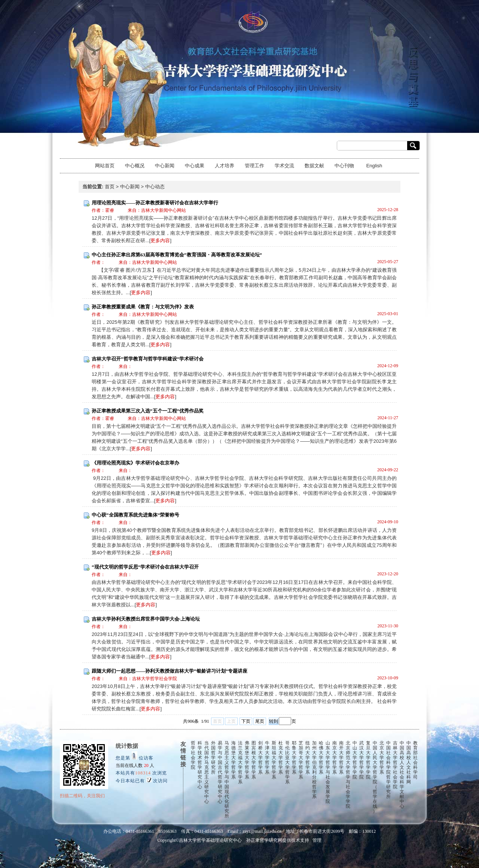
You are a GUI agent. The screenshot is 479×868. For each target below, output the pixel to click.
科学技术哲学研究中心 (200, 765)
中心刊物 (344, 166)
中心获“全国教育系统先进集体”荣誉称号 (135, 515)
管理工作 (254, 166)
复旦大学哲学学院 (368, 760)
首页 (110, 187)
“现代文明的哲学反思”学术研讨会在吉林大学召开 (145, 567)
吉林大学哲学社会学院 (395, 765)
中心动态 (155, 187)
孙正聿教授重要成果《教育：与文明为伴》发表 (143, 307)
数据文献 (314, 166)
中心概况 (135, 166)
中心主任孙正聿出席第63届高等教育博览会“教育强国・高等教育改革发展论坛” (177, 255)
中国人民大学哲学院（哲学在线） (375, 777)
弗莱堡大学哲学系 (247, 760)
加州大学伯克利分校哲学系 (314, 770)
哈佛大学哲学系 (321, 758)
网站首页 (105, 166)
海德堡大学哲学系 (234, 760)
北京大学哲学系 (382, 758)
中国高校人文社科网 (409, 762)
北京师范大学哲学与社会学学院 (348, 775)
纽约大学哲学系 (308, 758)
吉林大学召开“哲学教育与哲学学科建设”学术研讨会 (148, 359)
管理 (317, 840)
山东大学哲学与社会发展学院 (328, 772)
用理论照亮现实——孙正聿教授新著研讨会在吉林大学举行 (155, 203)
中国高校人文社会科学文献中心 (402, 775)
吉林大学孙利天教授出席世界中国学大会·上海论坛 (146, 619)
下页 (246, 721)
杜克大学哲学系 (281, 758)
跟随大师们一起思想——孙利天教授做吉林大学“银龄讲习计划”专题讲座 (170, 671)
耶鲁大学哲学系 (294, 758)
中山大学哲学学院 (355, 760)
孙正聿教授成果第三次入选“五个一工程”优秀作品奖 (148, 411)
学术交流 (284, 166)
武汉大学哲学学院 (361, 760)
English (374, 166)
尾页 (260, 721)
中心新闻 (165, 166)
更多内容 (160, 240)
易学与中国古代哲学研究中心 (220, 772)
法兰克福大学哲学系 (240, 762)
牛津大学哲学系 (267, 758)
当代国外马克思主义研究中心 (207, 772)
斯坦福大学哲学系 (274, 760)
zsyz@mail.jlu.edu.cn (262, 831)
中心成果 (195, 166)
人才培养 (225, 166)
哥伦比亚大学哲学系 (287, 762)
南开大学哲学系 (341, 758)
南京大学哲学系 (335, 758)
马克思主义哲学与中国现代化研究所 (227, 779)
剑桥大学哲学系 (260, 758)
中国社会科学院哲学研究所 (388, 770)
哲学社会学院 (193, 755)
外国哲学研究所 (213, 758)
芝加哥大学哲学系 (301, 760)
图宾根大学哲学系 (254, 760)
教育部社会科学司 (415, 760)
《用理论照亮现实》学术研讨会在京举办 (135, 463)
